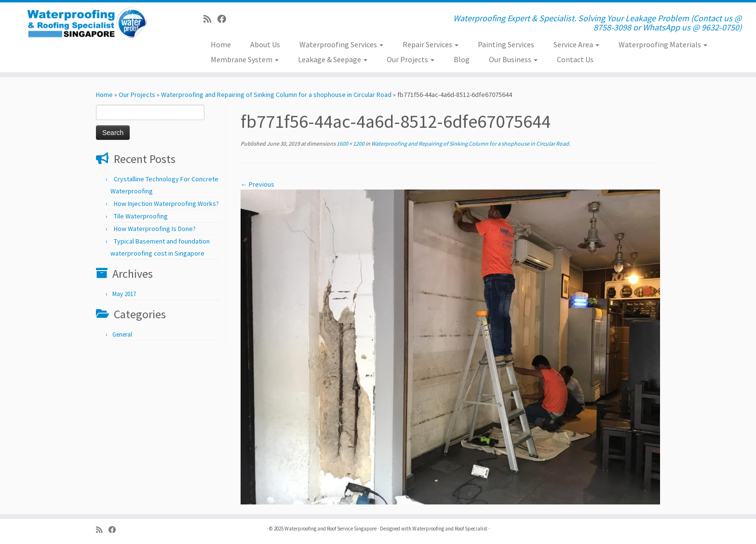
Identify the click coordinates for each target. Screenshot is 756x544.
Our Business (513, 59)
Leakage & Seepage (333, 59)
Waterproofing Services (341, 44)
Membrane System (245, 59)
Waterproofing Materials (663, 44)
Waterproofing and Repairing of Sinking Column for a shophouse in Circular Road (276, 95)
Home (221, 44)
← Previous (257, 184)
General (122, 334)
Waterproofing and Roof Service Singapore (331, 529)
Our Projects (411, 59)
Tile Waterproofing (141, 216)
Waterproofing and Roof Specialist (450, 529)
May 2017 (124, 294)
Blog (462, 59)
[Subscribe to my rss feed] (210, 19)
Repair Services (431, 44)
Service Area (576, 44)
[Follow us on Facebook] (225, 19)
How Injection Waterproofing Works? (166, 204)
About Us (265, 44)
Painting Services (506, 44)
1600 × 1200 (350, 143)
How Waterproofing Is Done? (155, 229)
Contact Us (575, 59)
